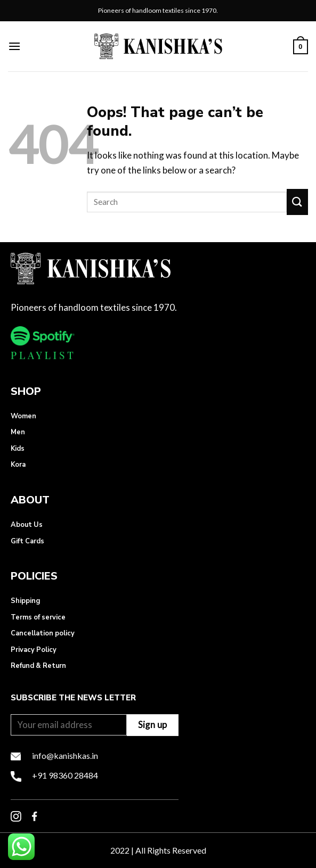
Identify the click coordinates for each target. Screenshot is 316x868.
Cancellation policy (43, 633)
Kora (18, 465)
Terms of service (38, 617)
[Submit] (297, 202)
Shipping (25, 601)
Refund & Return (38, 666)
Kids (18, 449)
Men (18, 432)
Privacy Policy (34, 650)
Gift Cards (27, 541)
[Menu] (14, 46)
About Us (27, 525)
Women (23, 416)
